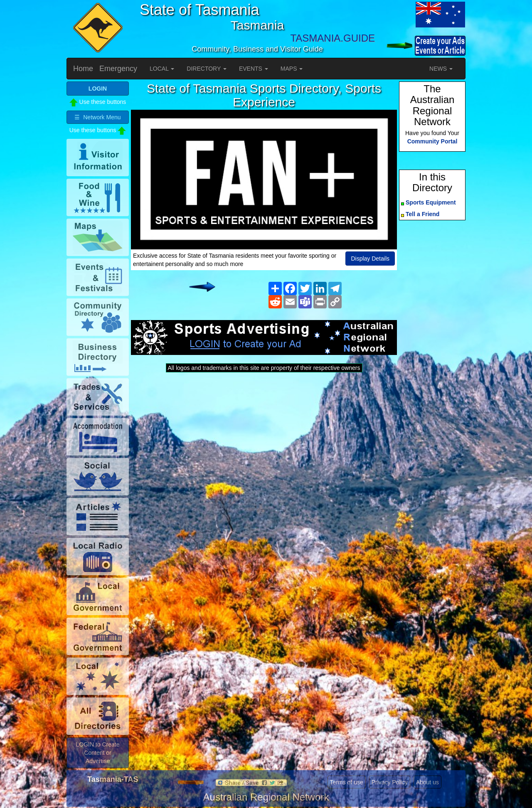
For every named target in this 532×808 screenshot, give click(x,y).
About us (427, 782)
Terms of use (347, 782)
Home (83, 69)
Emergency (118, 69)
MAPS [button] (292, 69)
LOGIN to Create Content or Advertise (97, 753)
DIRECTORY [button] (207, 69)
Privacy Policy (390, 782)
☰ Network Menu (97, 117)
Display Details (370, 259)
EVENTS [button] (254, 69)
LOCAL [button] (162, 69)
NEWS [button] (441, 69)
